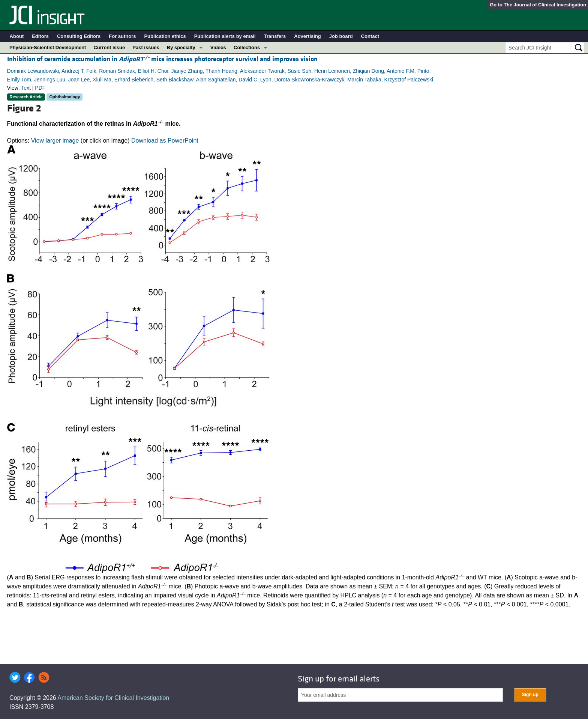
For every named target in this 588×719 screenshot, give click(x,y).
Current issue (109, 47)
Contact (370, 36)
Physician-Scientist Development (48, 47)
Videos (218, 47)
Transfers (275, 36)
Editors (40, 36)
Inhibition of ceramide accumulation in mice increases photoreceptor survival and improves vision (162, 59)
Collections (247, 47)
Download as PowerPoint (165, 141)
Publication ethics (165, 36)
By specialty (181, 47)
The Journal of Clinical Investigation (545, 5)
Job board (341, 36)
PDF (40, 88)
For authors (122, 36)
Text (26, 88)
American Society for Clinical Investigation (113, 698)
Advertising (307, 36)
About (17, 36)
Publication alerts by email (225, 36)
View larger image (55, 141)
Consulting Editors (79, 36)
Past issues (146, 47)
